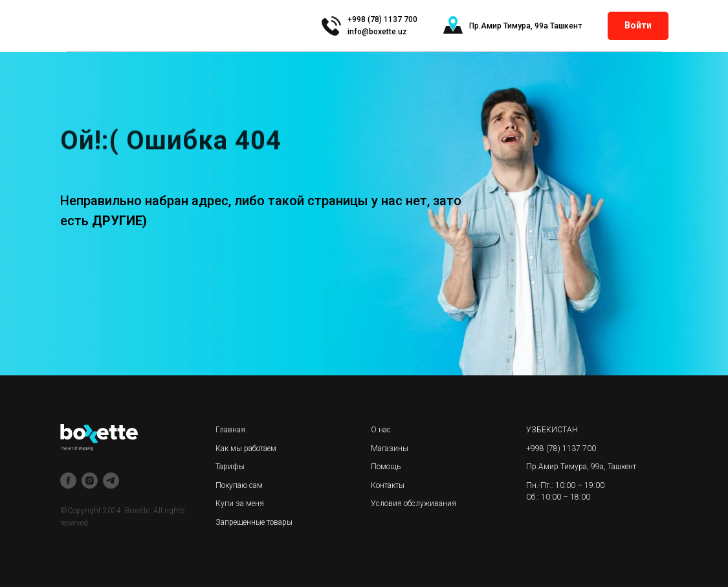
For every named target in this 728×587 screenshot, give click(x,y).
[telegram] (111, 481)
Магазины (390, 449)
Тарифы (230, 467)
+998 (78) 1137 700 (561, 449)
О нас (381, 430)
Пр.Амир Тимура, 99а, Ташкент (581, 467)
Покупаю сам (239, 485)
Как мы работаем (246, 449)
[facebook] (68, 481)
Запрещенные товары (254, 522)
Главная (230, 430)
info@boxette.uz (377, 32)
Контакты (388, 485)
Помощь (386, 467)
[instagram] (90, 481)
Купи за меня (240, 504)
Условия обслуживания (414, 504)
